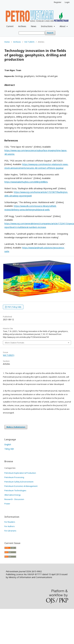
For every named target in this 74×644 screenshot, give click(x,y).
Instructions (47, 26)
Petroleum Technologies (15, 490)
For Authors (10, 526)
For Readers (10, 522)
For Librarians (10, 531)
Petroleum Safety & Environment (19, 482)
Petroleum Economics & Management (21, 486)
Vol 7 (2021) (29, 42)
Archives (22, 26)
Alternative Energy (13, 495)
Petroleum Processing (14, 477)
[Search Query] (32, 33)
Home (7, 42)
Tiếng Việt (9, 449)
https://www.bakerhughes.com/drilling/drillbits (26, 182)
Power (7, 504)
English (8, 444)
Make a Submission (16, 427)
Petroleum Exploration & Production (20, 473)
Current (10, 26)
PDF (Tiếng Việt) (14, 307)
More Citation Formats (15, 343)
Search (50, 33)
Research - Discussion (14, 499)
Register (58, 2)
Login (67, 2)
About (63, 26)
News (34, 26)
